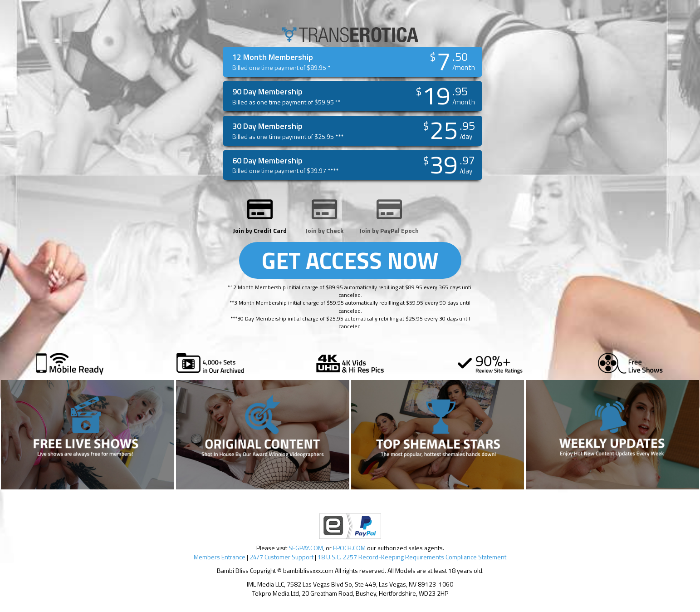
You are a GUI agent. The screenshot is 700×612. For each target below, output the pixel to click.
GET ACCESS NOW (350, 260)
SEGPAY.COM (306, 548)
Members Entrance (220, 557)
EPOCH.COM (349, 548)
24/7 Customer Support (281, 557)
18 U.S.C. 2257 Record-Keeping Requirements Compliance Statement (412, 557)
